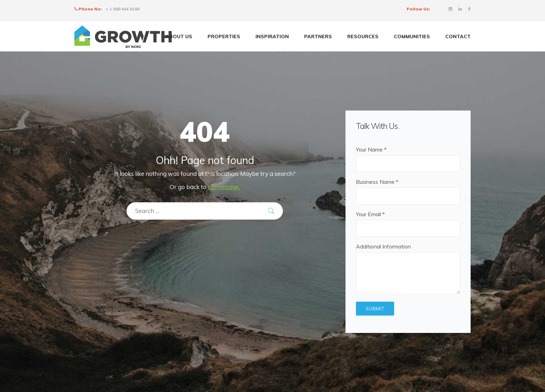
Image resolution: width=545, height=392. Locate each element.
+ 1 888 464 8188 (123, 9)
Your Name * (408, 157)
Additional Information (408, 269)
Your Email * (408, 221)
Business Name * (408, 189)
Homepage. (224, 187)
